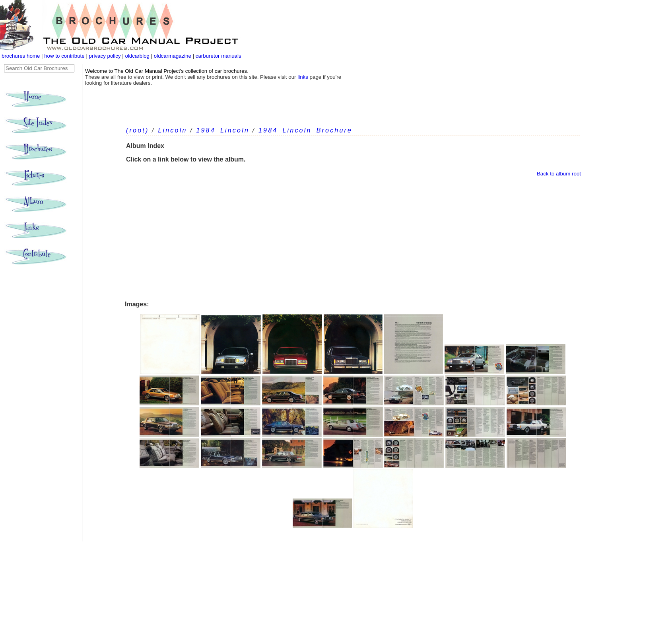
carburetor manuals (218, 56)
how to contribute (64, 56)
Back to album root (559, 174)
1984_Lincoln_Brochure (305, 130)
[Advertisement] (353, 239)
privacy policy (106, 56)
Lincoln (172, 130)
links (303, 77)
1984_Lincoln (223, 130)
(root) (137, 130)
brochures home (21, 56)
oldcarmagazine (173, 56)
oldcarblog (137, 56)
